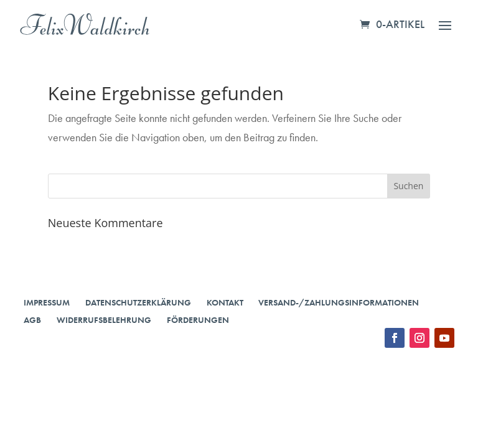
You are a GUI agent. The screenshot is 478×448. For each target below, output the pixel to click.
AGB (32, 320)
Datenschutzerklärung (138, 302)
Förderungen (198, 320)
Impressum (47, 302)
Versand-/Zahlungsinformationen (339, 302)
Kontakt (225, 302)
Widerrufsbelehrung (104, 320)
